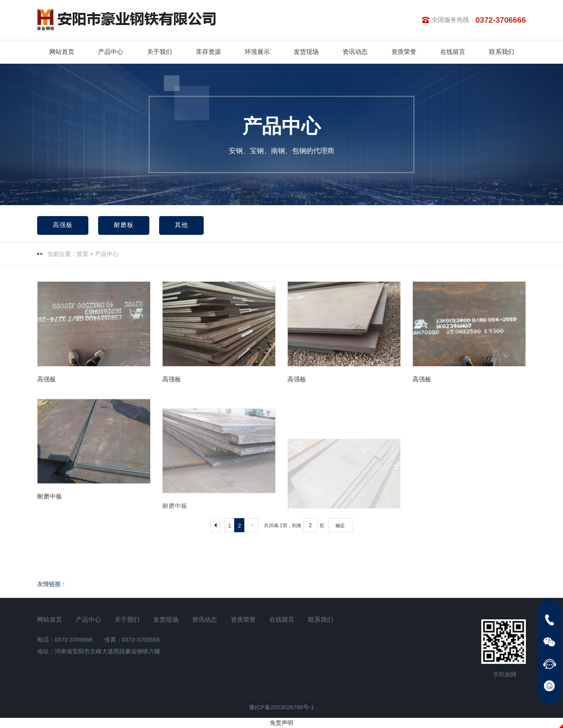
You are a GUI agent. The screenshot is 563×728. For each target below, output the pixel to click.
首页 (82, 254)
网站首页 (62, 52)
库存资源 (208, 52)
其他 (181, 225)
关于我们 (160, 52)
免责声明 (281, 723)
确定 (340, 526)
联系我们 (502, 52)
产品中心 (111, 52)
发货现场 (306, 52)
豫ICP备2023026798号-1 (282, 707)
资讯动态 (355, 52)
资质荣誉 (404, 52)
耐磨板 (124, 225)
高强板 (63, 225)
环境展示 (257, 52)
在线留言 (453, 52)
